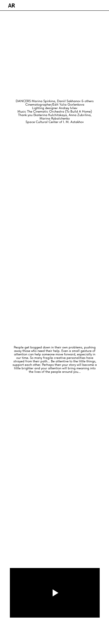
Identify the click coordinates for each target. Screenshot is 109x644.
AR (11, 6)
